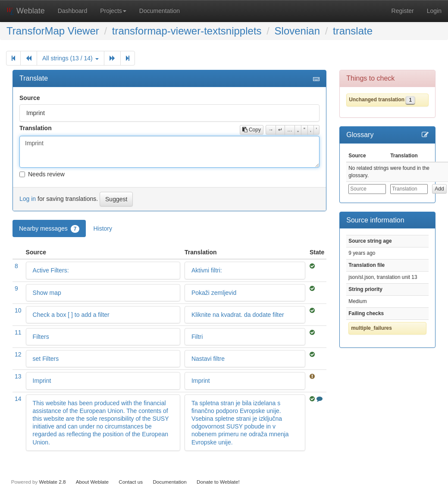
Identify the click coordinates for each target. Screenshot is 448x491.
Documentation (160, 11)
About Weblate (92, 482)
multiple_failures (371, 328)
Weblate (26, 11)
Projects (113, 11)
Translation (36, 128)
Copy (252, 130)
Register (403, 11)
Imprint (169, 152)
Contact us (131, 482)
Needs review (42, 174)
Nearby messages (49, 229)
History (103, 228)
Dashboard (73, 11)
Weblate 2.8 (52, 482)
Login (434, 11)
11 (18, 332)
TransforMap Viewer (53, 31)
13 (18, 376)
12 (18, 354)
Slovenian (297, 31)
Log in (28, 199)
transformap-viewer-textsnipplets (187, 31)
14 (18, 399)
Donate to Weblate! (218, 482)
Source (30, 98)
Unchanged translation (377, 100)
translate (353, 31)
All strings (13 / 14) (70, 58)
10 (18, 310)
